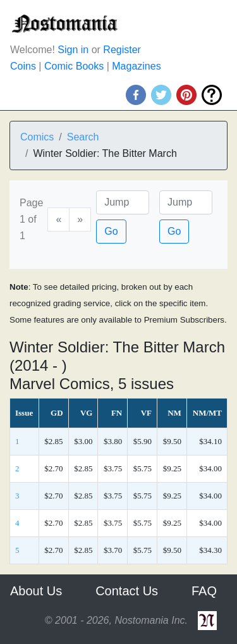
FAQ (204, 591)
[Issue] (186, 202)
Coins (23, 66)
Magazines (136, 66)
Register (122, 50)
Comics (37, 137)
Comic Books (74, 66)
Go (111, 231)
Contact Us (127, 591)
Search (83, 137)
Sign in (73, 50)
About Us (36, 591)
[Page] (123, 202)
